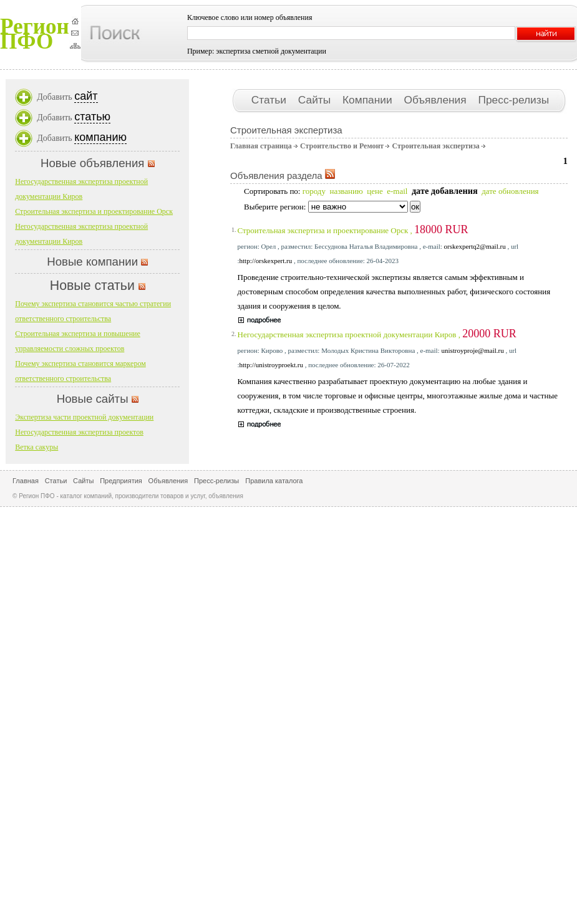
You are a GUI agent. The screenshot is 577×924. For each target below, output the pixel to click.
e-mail (397, 191)
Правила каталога (274, 481)
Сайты (316, 100)
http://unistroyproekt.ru (271, 365)
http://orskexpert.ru (266, 261)
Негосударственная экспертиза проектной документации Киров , (377, 334)
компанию (100, 137)
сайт (86, 96)
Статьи (270, 100)
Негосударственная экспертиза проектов (79, 432)
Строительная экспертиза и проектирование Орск (94, 211)
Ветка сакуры (36, 447)
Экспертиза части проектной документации (84, 417)
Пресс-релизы (513, 100)
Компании (369, 100)
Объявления (436, 100)
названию (346, 191)
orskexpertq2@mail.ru (475, 246)
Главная (26, 481)
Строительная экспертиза (435, 146)
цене (375, 191)
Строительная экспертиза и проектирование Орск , (353, 230)
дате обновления (510, 191)
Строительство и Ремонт (342, 146)
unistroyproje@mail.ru (472, 350)
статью (92, 117)
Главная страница (261, 146)
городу (314, 191)
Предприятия (121, 481)
